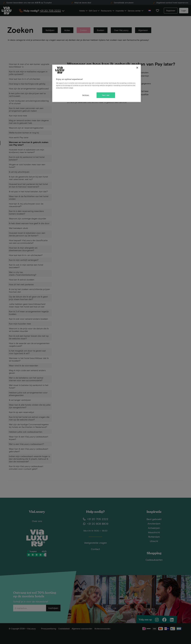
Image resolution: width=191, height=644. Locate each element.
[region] (97, 83)
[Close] (137, 68)
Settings (86, 95)
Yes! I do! (106, 95)
